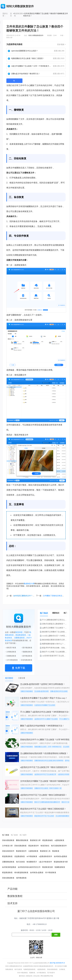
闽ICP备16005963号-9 (57, 963)
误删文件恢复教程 (27, 691)
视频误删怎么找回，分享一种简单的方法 (48, 747)
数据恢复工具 (45, 851)
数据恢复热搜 (48, 867)
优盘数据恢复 (20, 856)
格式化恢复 (20, 862)
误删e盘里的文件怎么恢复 (59, 691)
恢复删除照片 (32, 862)
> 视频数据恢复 (27, 652)
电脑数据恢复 (60, 867)
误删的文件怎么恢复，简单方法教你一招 (48, 788)
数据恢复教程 (18, 15)
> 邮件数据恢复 (27, 656)
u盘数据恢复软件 (46, 856)
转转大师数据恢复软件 (36, 35)
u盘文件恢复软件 (45, 862)
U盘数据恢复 (33, 851)
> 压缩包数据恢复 (26, 660)
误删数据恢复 (19, 638)
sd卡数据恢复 (32, 856)
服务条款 (22, 976)
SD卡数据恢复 (51, 872)
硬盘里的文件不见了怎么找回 (44, 816)
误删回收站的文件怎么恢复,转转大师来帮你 (49, 761)
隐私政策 (29, 976)
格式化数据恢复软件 (59, 846)
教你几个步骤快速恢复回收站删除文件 (47, 802)
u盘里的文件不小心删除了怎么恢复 (46, 719)
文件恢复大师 (7, 846)
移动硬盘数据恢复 (21, 872)
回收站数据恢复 (8, 840)
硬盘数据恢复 (21, 635)
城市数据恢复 (21, 878)
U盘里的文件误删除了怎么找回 (45, 705)
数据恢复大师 (29, 584)
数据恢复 (60, 245)
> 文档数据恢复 (11, 652)
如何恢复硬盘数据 (9, 867)
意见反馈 (36, 976)
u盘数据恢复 (59, 840)
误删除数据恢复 (8, 862)
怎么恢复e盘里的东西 (41, 691)
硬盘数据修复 (48, 840)
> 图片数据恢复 (27, 648)
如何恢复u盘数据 (61, 856)
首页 (11, 15)
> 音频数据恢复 (11, 656)
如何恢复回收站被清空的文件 (29, 867)
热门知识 (44, 613)
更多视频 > (61, 44)
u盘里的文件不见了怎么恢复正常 (45, 774)
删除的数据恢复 (22, 840)
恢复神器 (19, 632)
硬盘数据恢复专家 (61, 862)
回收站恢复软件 (8, 851)
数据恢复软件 (21, 851)
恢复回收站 (45, 846)
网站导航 (50, 976)
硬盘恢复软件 (34, 846)
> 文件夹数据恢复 (11, 660)
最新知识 (56, 613)
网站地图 (44, 976)
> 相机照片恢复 (11, 648)
